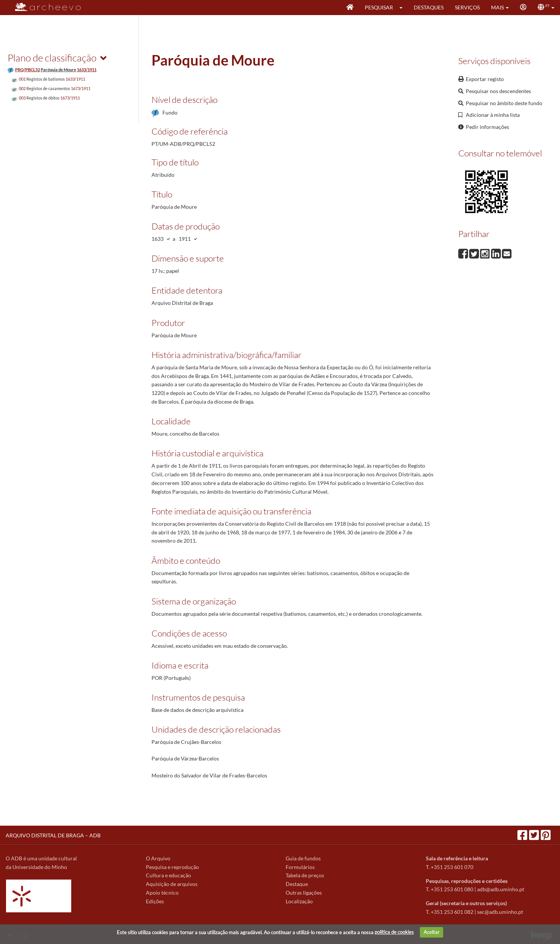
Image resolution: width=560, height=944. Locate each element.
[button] (403, 8)
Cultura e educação (168, 875)
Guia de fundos (303, 858)
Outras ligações (304, 893)
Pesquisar (379, 7)
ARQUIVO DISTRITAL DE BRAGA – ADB (53, 835)
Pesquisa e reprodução (172, 867)
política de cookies (394, 932)
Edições (155, 901)
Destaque (297, 884)
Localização (299, 901)
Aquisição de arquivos (172, 884)
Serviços (467, 7)
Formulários (300, 867)
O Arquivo (158, 858)
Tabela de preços (305, 875)
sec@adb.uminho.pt (500, 912)
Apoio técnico (162, 893)
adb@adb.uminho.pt (501, 889)
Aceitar (431, 932)
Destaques (429, 7)
